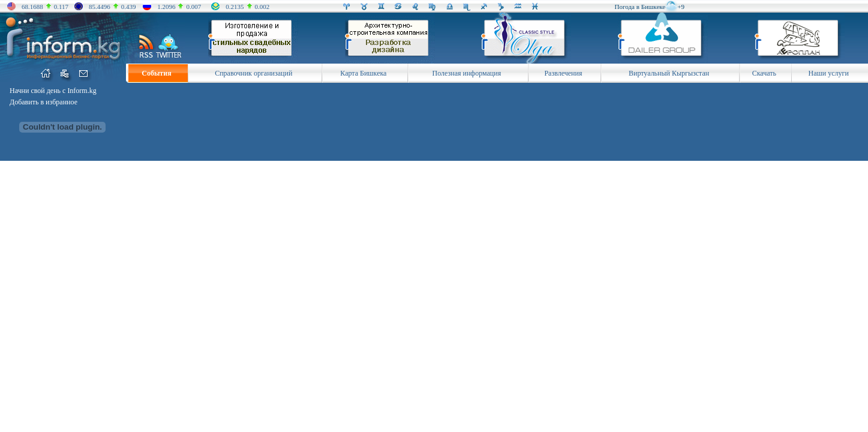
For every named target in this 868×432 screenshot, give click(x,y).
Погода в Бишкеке (640, 7)
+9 (681, 7)
